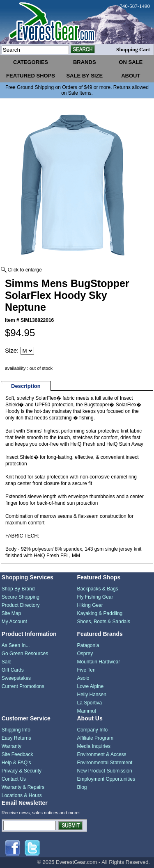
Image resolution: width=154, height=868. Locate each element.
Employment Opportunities (106, 779)
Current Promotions (23, 686)
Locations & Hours (22, 795)
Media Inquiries (94, 746)
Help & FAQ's (16, 763)
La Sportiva (90, 703)
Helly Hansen (92, 695)
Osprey (85, 654)
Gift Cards (13, 670)
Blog (82, 787)
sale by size (84, 76)
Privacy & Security (22, 771)
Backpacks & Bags (98, 589)
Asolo (83, 678)
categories (31, 62)
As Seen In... (16, 645)
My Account (14, 622)
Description (26, 386)
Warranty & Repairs (23, 787)
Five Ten (86, 670)
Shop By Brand (18, 589)
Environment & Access (102, 754)
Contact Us (14, 779)
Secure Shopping (21, 597)
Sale (7, 662)
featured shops (31, 76)
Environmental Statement (105, 763)
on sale (131, 62)
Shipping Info (16, 730)
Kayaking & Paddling (100, 613)
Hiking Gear (90, 605)
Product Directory (21, 605)
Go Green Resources (25, 654)
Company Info (93, 730)
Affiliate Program (95, 738)
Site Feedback (17, 754)
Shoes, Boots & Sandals (104, 622)
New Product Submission (105, 771)
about (131, 76)
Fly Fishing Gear (95, 597)
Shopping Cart (133, 49)
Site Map (11, 613)
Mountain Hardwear (99, 662)
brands (85, 62)
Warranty (11, 746)
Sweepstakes (16, 678)
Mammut (87, 711)
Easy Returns (16, 738)
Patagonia (88, 645)
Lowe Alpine (91, 686)
